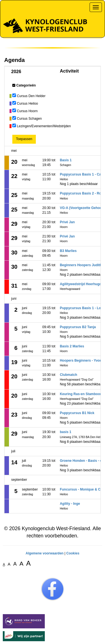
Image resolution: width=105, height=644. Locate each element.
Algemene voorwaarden (45, 553)
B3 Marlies (68, 251)
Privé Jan (67, 222)
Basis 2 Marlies (72, 346)
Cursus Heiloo (27, 104)
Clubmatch (69, 375)
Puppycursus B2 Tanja (78, 327)
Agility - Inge (70, 504)
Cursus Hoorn (27, 111)
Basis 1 (66, 160)
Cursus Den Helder (31, 96)
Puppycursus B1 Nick (77, 413)
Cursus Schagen (29, 119)
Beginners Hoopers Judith (81, 265)
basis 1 (66, 432)
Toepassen (24, 139)
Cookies (73, 553)
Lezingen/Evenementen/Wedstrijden (44, 126)
